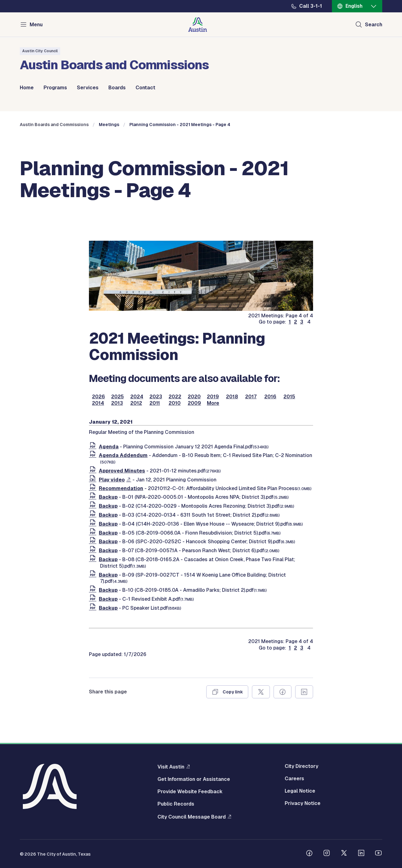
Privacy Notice (303, 803)
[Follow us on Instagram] (327, 854)
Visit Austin (171, 767)
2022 (175, 397)
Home (27, 88)
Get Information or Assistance (194, 779)
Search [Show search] (374, 25)
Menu (36, 25)
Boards (117, 88)
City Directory (301, 766)
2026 (98, 397)
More (213, 403)
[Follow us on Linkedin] (361, 854)
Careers (294, 779)
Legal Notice (300, 791)
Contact (145, 88)
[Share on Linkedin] (304, 692)
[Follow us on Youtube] (379, 854)
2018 (232, 397)
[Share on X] (261, 692)
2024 (137, 397)
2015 (289, 397)
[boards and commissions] (201, 309)
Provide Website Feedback (190, 792)
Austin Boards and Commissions (54, 125)
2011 (155, 403)
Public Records (176, 804)
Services (88, 88)
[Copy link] (227, 692)
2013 (117, 403)
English (354, 6)
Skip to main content (25, 0)
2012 (136, 403)
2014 (98, 403)
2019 (213, 397)
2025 (117, 397)
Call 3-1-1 (311, 6)
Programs (55, 88)
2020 (194, 397)
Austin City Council (40, 51)
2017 (251, 397)
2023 (156, 397)
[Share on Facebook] (283, 692)
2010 (175, 403)
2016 (270, 397)
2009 (194, 403)
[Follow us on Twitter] (344, 854)
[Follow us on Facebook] (309, 854)
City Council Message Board (192, 817)
